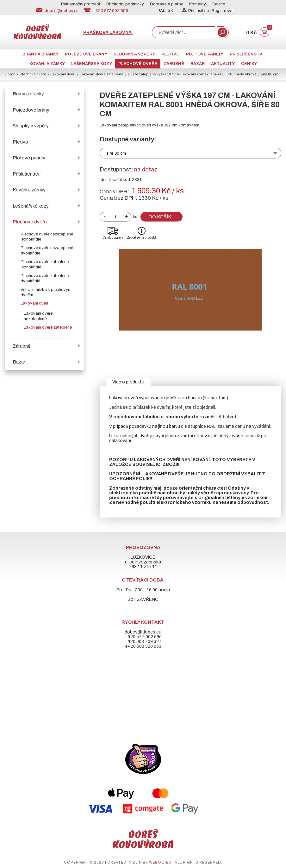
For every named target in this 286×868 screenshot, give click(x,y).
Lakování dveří (63, 74)
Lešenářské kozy (92, 64)
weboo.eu (160, 862)
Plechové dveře (138, 64)
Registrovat (223, 11)
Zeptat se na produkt (141, 238)
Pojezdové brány (86, 54)
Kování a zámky (47, 64)
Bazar (198, 64)
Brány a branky (40, 54)
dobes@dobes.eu (62, 10)
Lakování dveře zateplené (102, 74)
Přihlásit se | (197, 11)
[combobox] (183, 32)
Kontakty (198, 4)
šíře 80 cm (116, 153)
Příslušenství (247, 54)
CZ (162, 10)
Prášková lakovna (108, 32)
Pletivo (171, 54)
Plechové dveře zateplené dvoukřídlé (45, 278)
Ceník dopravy (113, 238)
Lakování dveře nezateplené (38, 316)
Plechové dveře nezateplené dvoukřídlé (47, 251)
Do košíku (162, 217)
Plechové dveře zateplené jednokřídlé (45, 264)
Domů (10, 74)
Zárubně (174, 64)
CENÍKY (249, 64)
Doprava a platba (167, 4)
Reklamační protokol (81, 4)
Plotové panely (205, 54)
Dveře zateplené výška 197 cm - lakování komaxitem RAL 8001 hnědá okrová (192, 74)
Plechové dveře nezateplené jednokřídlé (47, 237)
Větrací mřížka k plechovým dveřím (46, 292)
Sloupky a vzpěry (134, 54)
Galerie (218, 4)
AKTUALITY (223, 64)
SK (170, 10)
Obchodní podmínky (125, 4)
